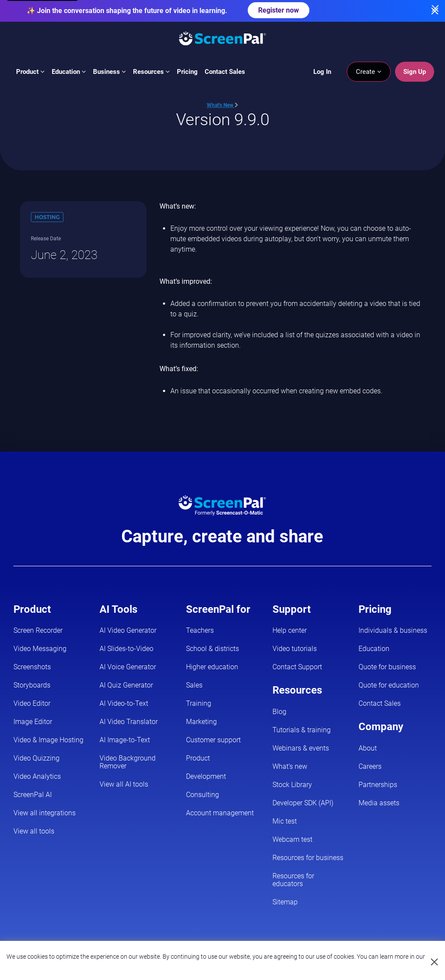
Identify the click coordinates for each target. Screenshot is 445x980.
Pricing (187, 72)
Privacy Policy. (216, 964)
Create (369, 72)
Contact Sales (225, 72)
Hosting (47, 217)
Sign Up (415, 72)
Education (69, 72)
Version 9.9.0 (223, 119)
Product (30, 72)
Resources (151, 72)
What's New (223, 105)
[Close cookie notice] (435, 962)
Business (110, 72)
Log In (322, 72)
